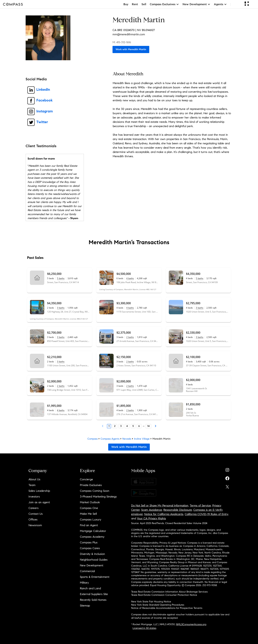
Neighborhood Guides (94, 560)
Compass (93, 439)
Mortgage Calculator (93, 531)
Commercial (87, 571)
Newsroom (35, 525)
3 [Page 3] (121, 426)
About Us (34, 479)
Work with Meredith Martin (131, 49)
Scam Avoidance (152, 510)
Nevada (127, 439)
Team (32, 485)
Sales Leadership (39, 491)
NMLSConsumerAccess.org (191, 624)
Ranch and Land (90, 588)
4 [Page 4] (127, 426)
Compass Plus (89, 542)
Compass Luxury (91, 519)
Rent (135, 4)
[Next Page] (156, 426)
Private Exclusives (91, 485)
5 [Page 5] (133, 426)
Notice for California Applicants (164, 514)
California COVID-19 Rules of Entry (206, 514)
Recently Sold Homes (93, 600)
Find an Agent (89, 525)
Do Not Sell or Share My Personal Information (160, 506)
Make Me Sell (88, 514)
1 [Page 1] (109, 426)
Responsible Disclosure (178, 510)
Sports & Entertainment (95, 577)
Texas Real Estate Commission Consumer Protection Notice (164, 595)
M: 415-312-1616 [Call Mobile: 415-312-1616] (122, 42)
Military (84, 583)
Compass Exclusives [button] (164, 4)
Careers (34, 508)
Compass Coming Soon (95, 491)
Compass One (89, 508)
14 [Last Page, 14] (148, 426)
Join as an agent (39, 502)
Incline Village (142, 439)
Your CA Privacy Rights (151, 518)
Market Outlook (90, 502)
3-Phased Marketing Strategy (98, 497)
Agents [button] (220, 4)
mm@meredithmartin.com (129, 34)
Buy (126, 4)
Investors (34, 497)
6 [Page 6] (139, 426)
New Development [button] (196, 4)
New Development (92, 565)
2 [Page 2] (115, 426)
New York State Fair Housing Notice (151, 602)
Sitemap (85, 606)
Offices (33, 519)
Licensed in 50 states (144, 628)
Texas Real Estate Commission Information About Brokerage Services (169, 592)
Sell (144, 4)
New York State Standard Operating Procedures (158, 605)
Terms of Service (200, 506)
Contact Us (36, 514)
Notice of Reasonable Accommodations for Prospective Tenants (167, 608)
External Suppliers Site (94, 594)
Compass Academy (92, 537)
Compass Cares (90, 548)
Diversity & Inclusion (92, 554)
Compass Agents (110, 439)
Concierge (86, 479)
